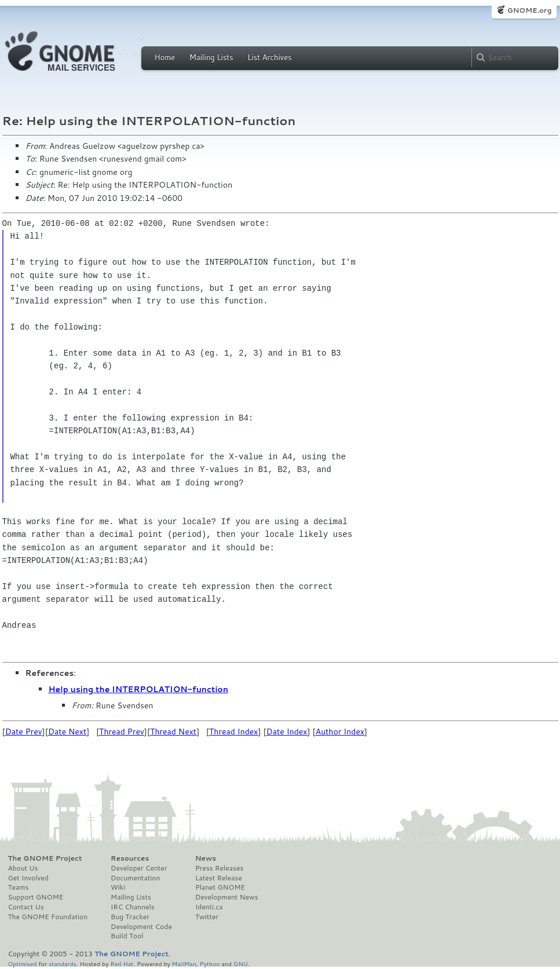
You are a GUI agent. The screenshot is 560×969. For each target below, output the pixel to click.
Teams (19, 887)
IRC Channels (133, 907)
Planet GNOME (220, 887)
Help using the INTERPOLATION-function (139, 689)
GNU (241, 963)
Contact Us (26, 907)
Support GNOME (36, 897)
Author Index (340, 732)
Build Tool (127, 936)
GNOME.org (529, 10)
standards (63, 963)
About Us (23, 868)
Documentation (135, 878)
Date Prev (24, 732)
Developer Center (139, 868)
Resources (130, 858)
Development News (227, 897)
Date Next (67, 732)
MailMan (184, 963)
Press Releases (219, 868)
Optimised (23, 963)
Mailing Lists (211, 57)
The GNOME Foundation (48, 917)
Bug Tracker (130, 917)
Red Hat (122, 963)
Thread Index (234, 732)
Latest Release (219, 878)
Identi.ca (209, 907)
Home (165, 57)
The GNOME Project (45, 858)
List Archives (269, 57)
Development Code (141, 927)
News (206, 858)
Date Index (287, 732)
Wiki (118, 887)
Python (210, 963)
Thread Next (173, 732)
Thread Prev (122, 732)
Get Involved (28, 878)
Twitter (207, 917)
